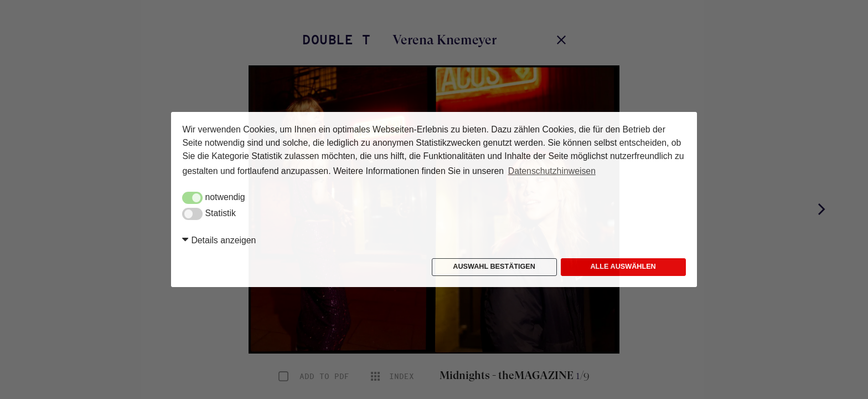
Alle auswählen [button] (623, 267)
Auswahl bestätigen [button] (494, 267)
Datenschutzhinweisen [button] (552, 171)
